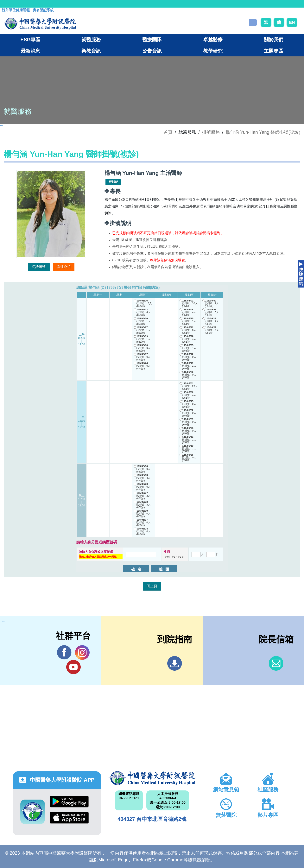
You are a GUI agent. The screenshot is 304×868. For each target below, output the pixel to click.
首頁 (168, 132)
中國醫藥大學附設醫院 (152, 778)
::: (5, 4)
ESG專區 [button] (30, 40)
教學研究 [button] (213, 51)
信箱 (276, 663)
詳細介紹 (64, 267)
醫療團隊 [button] (152, 40)
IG (82, 653)
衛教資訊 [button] (91, 51)
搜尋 (253, 22)
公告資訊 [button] (152, 51)
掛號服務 (211, 132)
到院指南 (175, 663)
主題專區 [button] (274, 51)
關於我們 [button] (274, 40)
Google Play (69, 802)
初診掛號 (39, 267)
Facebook (64, 652)
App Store (69, 818)
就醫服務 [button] (91, 40)
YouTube (73, 667)
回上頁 (152, 586)
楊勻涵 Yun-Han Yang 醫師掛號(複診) (263, 132)
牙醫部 (113, 182)
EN (292, 22)
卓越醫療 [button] (213, 40)
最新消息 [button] (30, 51)
